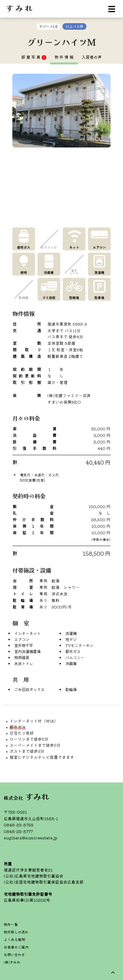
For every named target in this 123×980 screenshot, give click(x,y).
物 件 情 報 (64, 57)
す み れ (19, 7)
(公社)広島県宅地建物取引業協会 (34, 876)
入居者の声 (92, 57)
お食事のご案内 (16, 947)
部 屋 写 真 (34, 57)
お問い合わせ (14, 955)
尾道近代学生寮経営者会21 (28, 870)
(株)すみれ (12, 962)
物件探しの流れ (16, 932)
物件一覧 (11, 924)
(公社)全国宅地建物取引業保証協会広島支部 (44, 882)
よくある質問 (14, 939)
